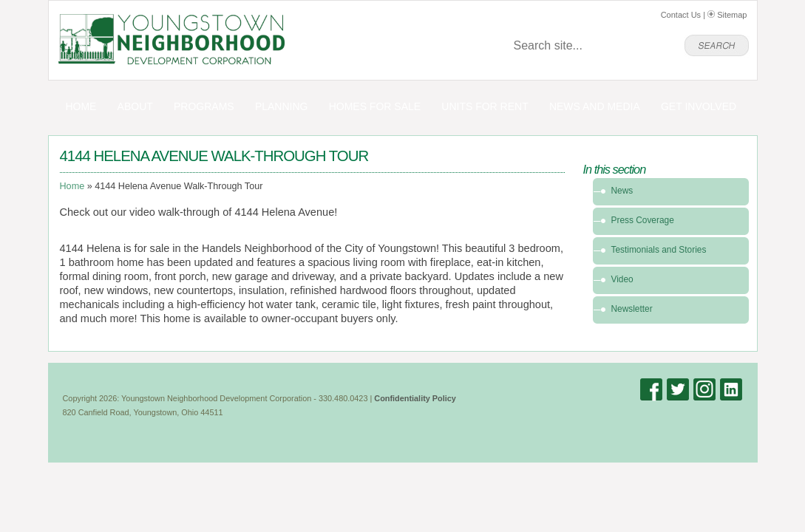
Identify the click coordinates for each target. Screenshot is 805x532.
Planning (282, 106)
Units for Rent (485, 106)
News (622, 191)
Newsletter (632, 309)
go (717, 46)
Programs (204, 106)
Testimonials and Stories (659, 250)
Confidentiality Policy (415, 398)
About (135, 106)
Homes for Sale (375, 106)
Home (81, 106)
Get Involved (699, 106)
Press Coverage (643, 220)
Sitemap (727, 15)
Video (622, 279)
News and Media (595, 106)
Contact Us (681, 15)
